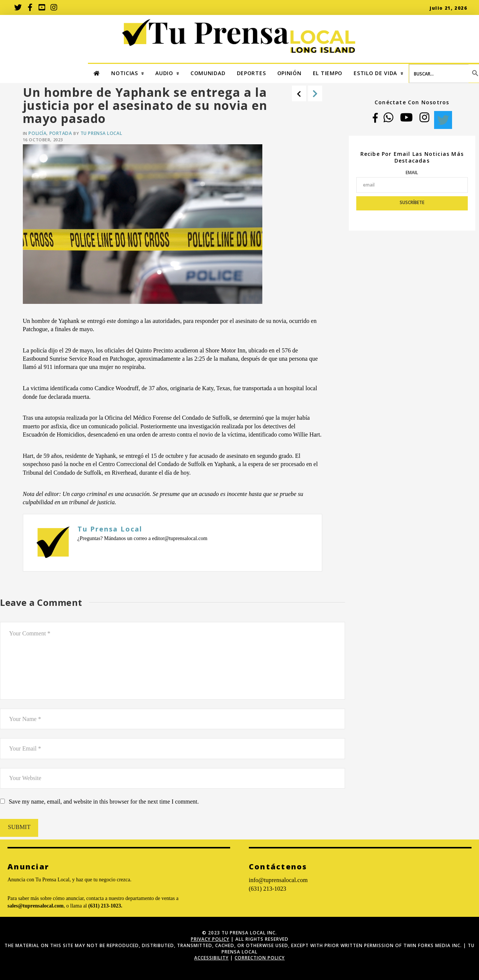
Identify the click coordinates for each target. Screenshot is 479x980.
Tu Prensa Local (101, 133)
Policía (37, 133)
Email (412, 172)
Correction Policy (260, 958)
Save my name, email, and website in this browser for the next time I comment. (104, 802)
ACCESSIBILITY (211, 958)
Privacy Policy (210, 939)
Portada (61, 133)
